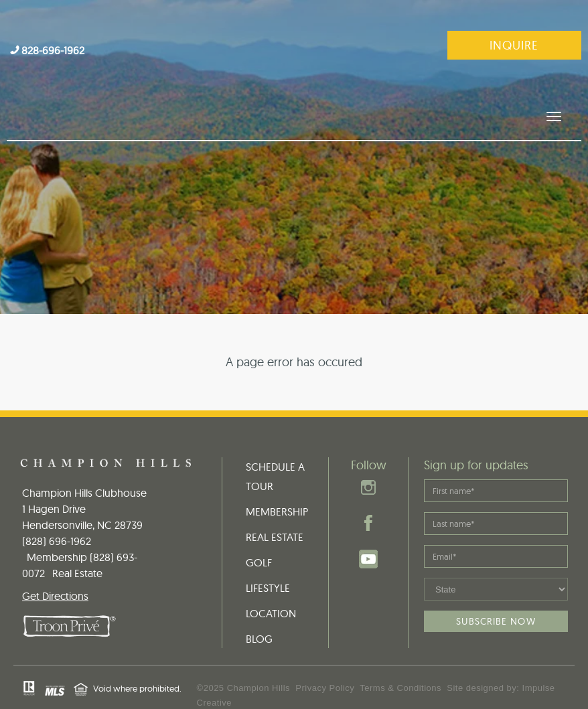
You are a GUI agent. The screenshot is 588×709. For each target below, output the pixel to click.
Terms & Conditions (400, 657)
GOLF (259, 532)
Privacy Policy (325, 657)
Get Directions (55, 565)
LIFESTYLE (268, 557)
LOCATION (271, 582)
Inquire (514, 45)
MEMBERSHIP (277, 481)
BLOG (259, 608)
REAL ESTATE (275, 506)
